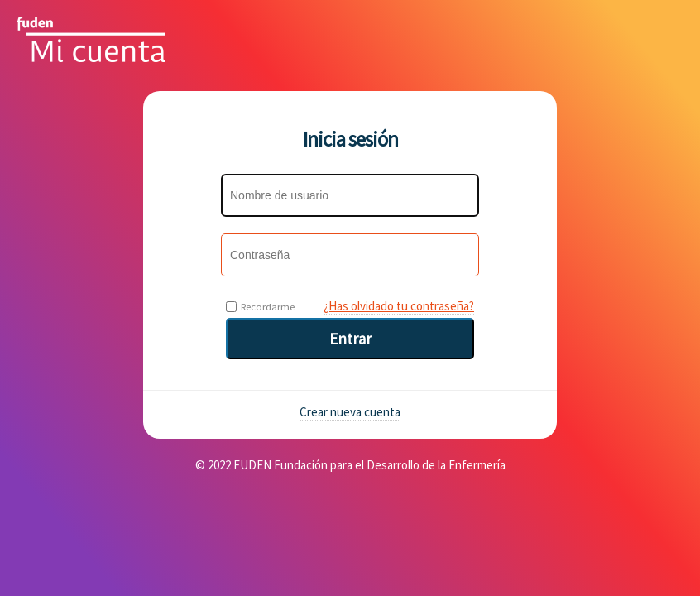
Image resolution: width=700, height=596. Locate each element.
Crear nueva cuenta (350, 412)
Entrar (350, 339)
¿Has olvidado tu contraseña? (399, 306)
